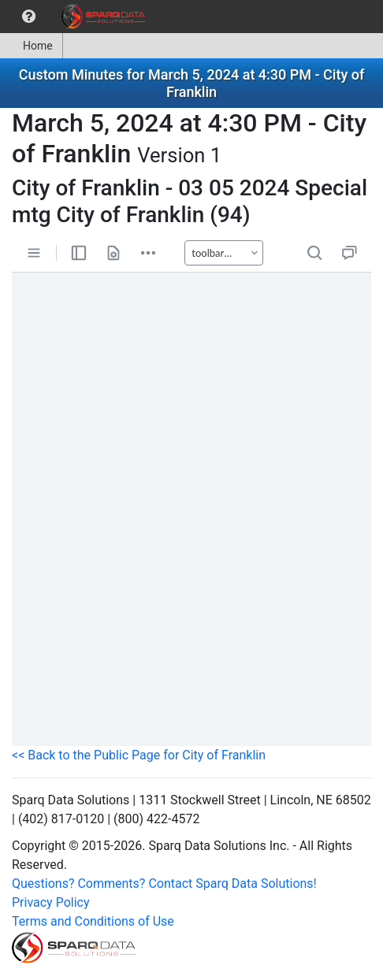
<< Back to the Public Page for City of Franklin (139, 755)
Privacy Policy (51, 902)
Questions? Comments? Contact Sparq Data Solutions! (164, 883)
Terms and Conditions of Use (93, 921)
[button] (29, 17)
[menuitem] (29, 17)
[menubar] (76, 17)
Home (31, 46)
